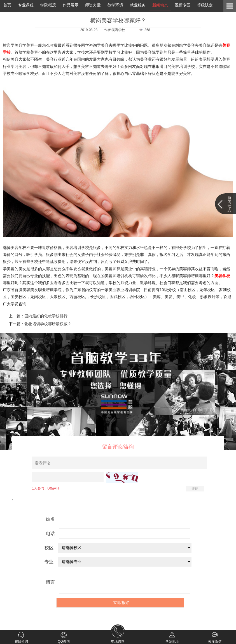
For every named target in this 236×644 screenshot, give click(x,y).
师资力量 (93, 5)
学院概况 (48, 5)
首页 (7, 5)
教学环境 (115, 5)
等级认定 (205, 5)
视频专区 (183, 5)
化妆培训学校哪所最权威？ (48, 324)
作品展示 (71, 5)
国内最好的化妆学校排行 (46, 316)
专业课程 (26, 5)
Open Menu (230, 6)
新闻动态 (160, 5)
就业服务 (138, 5)
